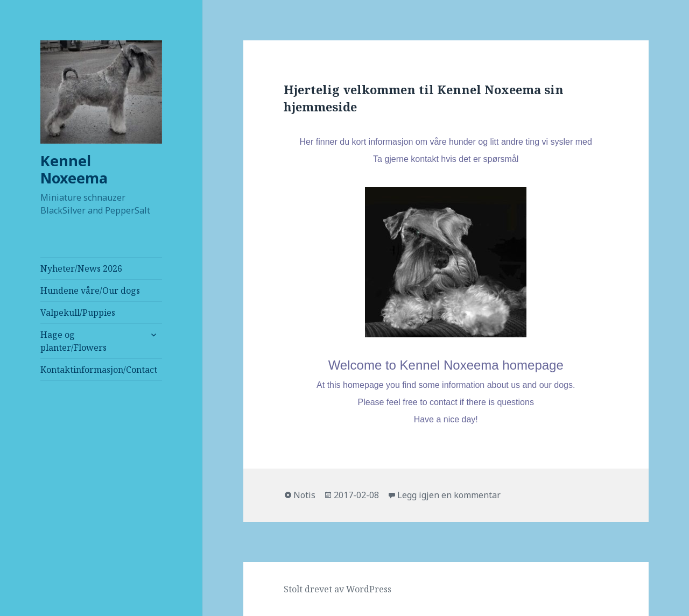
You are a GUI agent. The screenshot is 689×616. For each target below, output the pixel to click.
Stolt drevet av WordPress (338, 589)
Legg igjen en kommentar (449, 495)
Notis (304, 495)
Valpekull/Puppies (78, 313)
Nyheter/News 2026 (81, 268)
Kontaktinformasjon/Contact (99, 370)
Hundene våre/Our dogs (90, 291)
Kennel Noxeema (74, 169)
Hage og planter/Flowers (73, 341)
